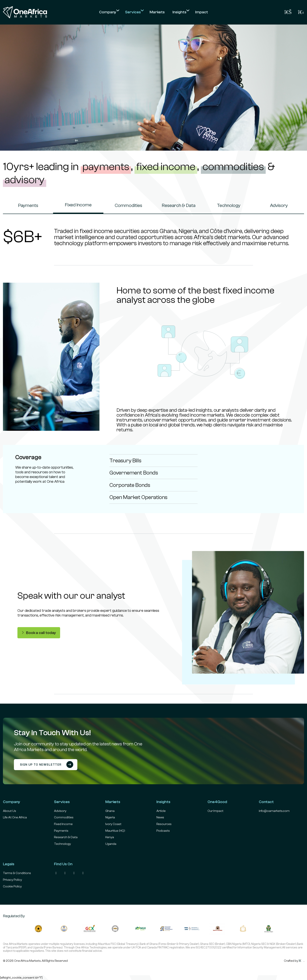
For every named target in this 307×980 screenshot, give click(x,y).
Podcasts (163, 831)
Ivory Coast (113, 824)
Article (161, 811)
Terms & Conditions (17, 873)
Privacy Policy (12, 880)
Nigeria (110, 817)
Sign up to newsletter (47, 765)
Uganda (111, 844)
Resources (164, 824)
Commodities (128, 205)
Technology (229, 205)
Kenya (110, 837)
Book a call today (39, 633)
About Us (9, 811)
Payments (28, 205)
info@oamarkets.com (274, 811)
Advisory (279, 205)
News (160, 817)
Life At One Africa (15, 817)
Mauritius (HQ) (115, 831)
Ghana (110, 811)
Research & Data (179, 205)
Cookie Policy (12, 886)
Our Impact (215, 811)
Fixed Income (78, 205)
